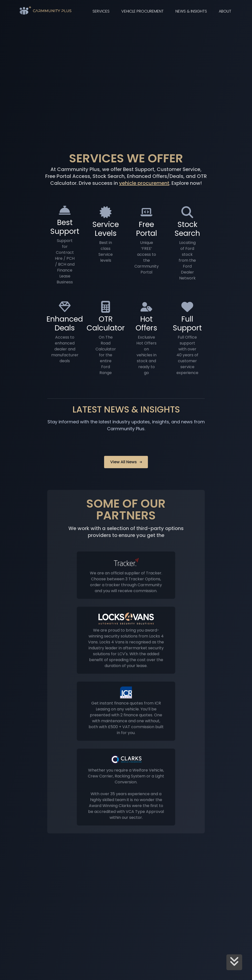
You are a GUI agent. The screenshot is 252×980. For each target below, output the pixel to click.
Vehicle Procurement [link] (142, 11)
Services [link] (101, 11)
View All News (126, 462)
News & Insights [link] (191, 11)
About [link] (225, 11)
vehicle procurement (144, 183)
